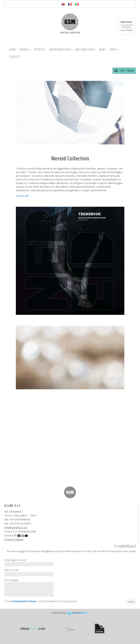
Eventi (114, 49)
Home (12, 49)
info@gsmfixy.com (16, 527)
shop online (124, 70)
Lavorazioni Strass (60, 49)
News (102, 49)
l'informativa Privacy (24, 601)
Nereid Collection (70, 158)
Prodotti (40, 49)
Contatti (14, 57)
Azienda (25, 49)
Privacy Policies (14, 539)
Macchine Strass (85, 49)
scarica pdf (22, 196)
